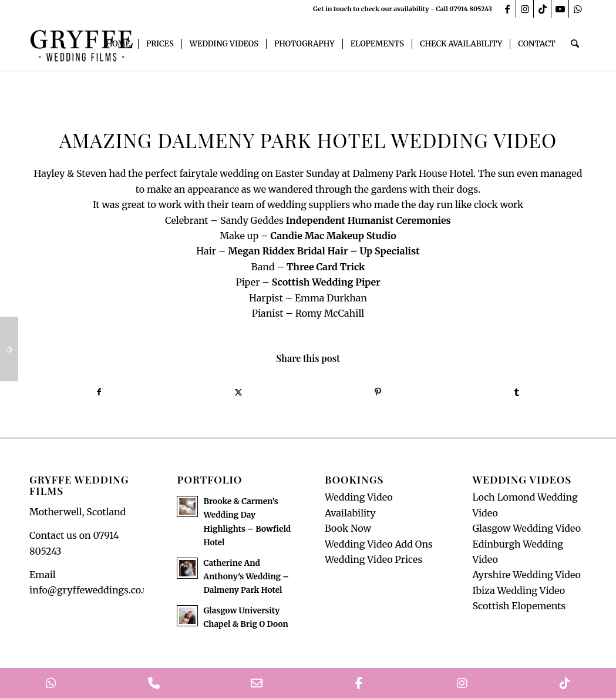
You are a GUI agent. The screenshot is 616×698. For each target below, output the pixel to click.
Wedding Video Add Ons (379, 544)
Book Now (348, 528)
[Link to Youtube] (560, 9)
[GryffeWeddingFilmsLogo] (82, 44)
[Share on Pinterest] (378, 392)
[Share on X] (238, 392)
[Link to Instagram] (525, 9)
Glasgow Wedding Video (526, 528)
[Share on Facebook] (99, 392)
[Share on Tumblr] (517, 392)
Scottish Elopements (519, 606)
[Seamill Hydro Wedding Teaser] (9, 349)
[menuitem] (119, 44)
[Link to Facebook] (507, 9)
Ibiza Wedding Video (519, 590)
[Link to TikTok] (542, 9)
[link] (368, 220)
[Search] (575, 44)
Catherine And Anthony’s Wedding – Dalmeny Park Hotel (246, 577)
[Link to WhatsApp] (578, 9)
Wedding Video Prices (373, 559)
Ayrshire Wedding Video (526, 575)
